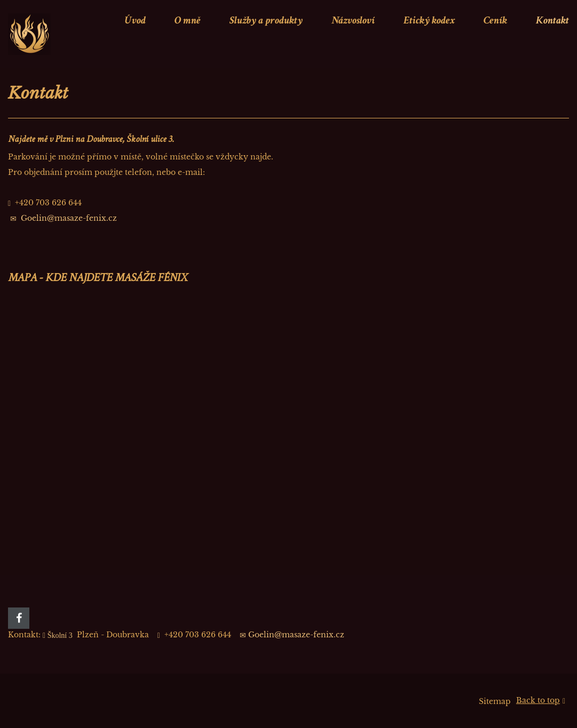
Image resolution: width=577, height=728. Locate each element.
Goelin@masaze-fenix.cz (69, 218)
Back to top (541, 701)
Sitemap (495, 701)
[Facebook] (19, 618)
